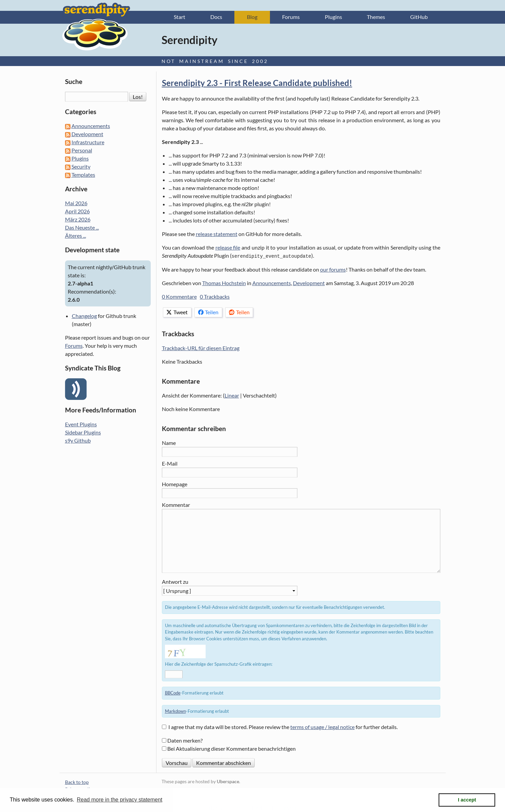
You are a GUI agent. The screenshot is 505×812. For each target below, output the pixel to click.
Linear (232, 396)
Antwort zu (175, 582)
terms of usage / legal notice (322, 727)
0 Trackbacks (215, 297)
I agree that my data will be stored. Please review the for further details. (283, 727)
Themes (376, 17)
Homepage (175, 484)
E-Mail (170, 464)
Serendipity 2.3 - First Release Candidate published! (257, 83)
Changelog (84, 316)
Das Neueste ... (82, 228)
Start (180, 17)
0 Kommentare (179, 297)
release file (228, 248)
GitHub (419, 17)
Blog (252, 17)
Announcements (272, 283)
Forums (291, 17)
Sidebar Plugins (83, 433)
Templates (83, 175)
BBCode (173, 693)
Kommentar (176, 505)
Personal (82, 151)
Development (309, 283)
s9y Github (78, 441)
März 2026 (78, 220)
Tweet (177, 312)
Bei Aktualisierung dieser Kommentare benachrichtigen (232, 749)
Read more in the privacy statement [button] (120, 800)
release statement (217, 234)
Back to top (77, 782)
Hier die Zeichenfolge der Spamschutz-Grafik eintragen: (219, 664)
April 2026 (77, 212)
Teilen (208, 312)
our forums (333, 270)
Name (169, 443)
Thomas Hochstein (224, 283)
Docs (216, 17)
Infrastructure (88, 143)
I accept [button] (467, 800)
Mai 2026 (76, 204)
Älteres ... (76, 236)
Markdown (175, 711)
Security (81, 167)
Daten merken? (185, 741)
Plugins (333, 17)
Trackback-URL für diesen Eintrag (201, 348)
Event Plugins (81, 424)
